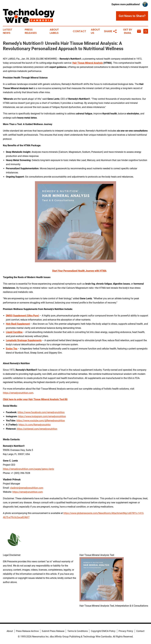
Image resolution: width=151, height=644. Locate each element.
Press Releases (31, 31)
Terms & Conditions (78, 631)
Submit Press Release (53, 631)
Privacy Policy (126, 631)
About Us (95, 31)
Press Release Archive (27, 631)
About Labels (54, 31)
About (10, 631)
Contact (79, 31)
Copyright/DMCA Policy (103, 631)
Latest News (8, 31)
